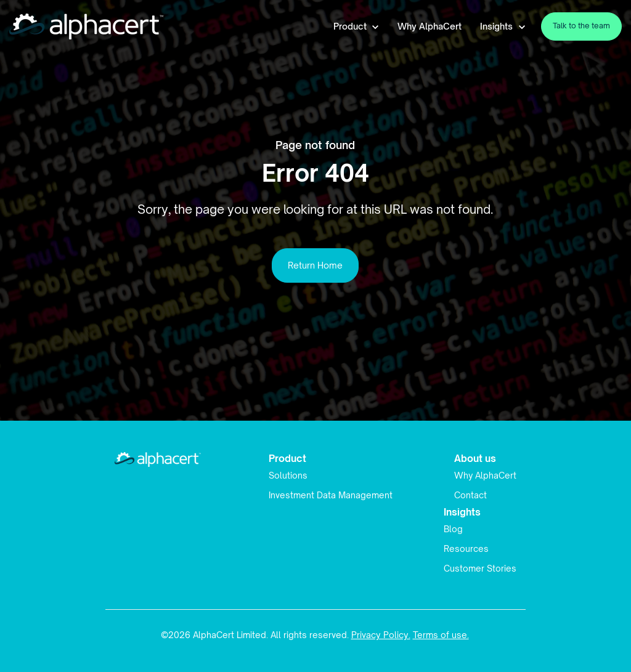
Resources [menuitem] (466, 549)
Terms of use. (441, 635)
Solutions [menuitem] (288, 475)
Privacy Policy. (381, 635)
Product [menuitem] (287, 459)
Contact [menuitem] (470, 495)
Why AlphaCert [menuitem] (485, 475)
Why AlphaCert (429, 26)
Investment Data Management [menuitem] (331, 495)
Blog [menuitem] (453, 529)
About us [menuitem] (475, 459)
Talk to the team (581, 26)
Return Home (315, 265)
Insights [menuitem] (462, 512)
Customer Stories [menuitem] (480, 568)
